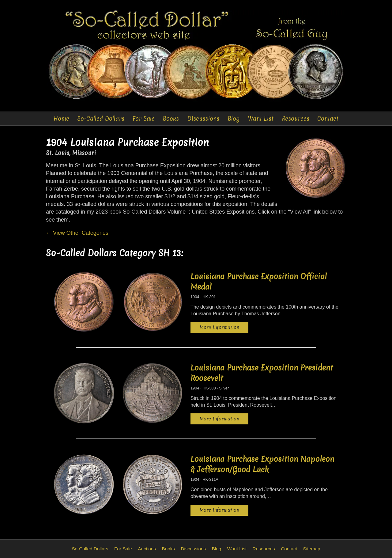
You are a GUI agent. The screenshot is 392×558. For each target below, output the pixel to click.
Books (171, 119)
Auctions (147, 549)
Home (61, 119)
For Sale (144, 119)
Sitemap (311, 549)
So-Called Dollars (101, 119)
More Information (219, 327)
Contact (328, 119)
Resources (296, 119)
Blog (234, 119)
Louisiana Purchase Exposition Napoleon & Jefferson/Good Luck (262, 464)
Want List (261, 119)
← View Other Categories (77, 233)
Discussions (203, 119)
